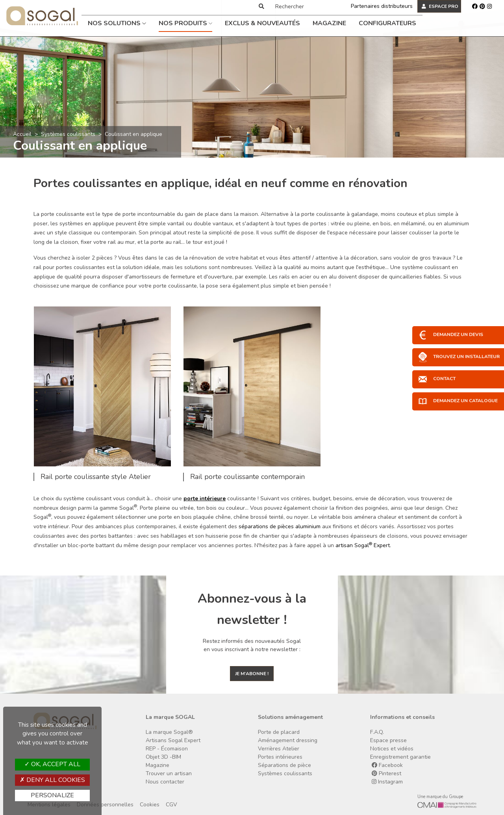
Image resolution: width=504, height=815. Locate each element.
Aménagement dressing (288, 740)
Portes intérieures (280, 757)
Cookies (150, 805)
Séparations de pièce (284, 765)
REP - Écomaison (167, 749)
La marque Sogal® (169, 732)
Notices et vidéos (392, 749)
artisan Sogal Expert (363, 545)
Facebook (387, 765)
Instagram (387, 782)
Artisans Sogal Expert (173, 740)
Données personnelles (105, 805)
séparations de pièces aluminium (280, 526)
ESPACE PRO (440, 6)
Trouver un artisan (169, 773)
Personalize (52, 795)
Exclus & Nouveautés (262, 23)
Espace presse (388, 740)
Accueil (22, 134)
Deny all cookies (52, 780)
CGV (171, 805)
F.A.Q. (377, 732)
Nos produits (186, 23)
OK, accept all (52, 764)
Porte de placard (279, 732)
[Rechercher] (304, 6)
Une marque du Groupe (440, 797)
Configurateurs (387, 23)
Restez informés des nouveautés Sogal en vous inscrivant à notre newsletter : (252, 645)
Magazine (329, 23)
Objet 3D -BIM (163, 757)
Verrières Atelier (279, 749)
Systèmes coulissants (68, 134)
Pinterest (386, 773)
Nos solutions (117, 23)
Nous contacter (165, 782)
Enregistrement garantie (400, 757)
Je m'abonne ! (252, 674)
